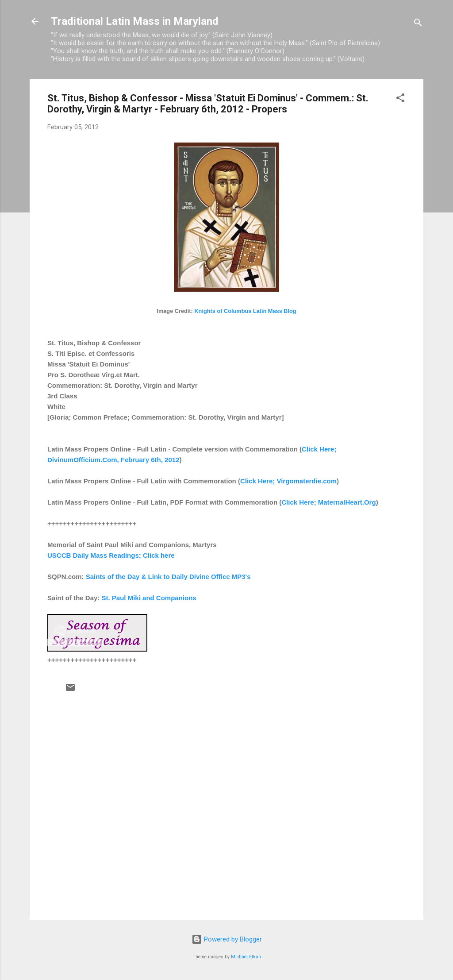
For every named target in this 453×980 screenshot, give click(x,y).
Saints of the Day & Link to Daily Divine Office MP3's (168, 577)
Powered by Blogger (227, 939)
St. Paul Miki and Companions (149, 598)
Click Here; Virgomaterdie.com (288, 481)
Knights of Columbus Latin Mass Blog (245, 311)
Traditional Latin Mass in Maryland (135, 21)
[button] (400, 99)
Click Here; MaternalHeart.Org (328, 502)
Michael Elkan (246, 957)
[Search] (418, 24)
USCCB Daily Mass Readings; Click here (111, 555)
